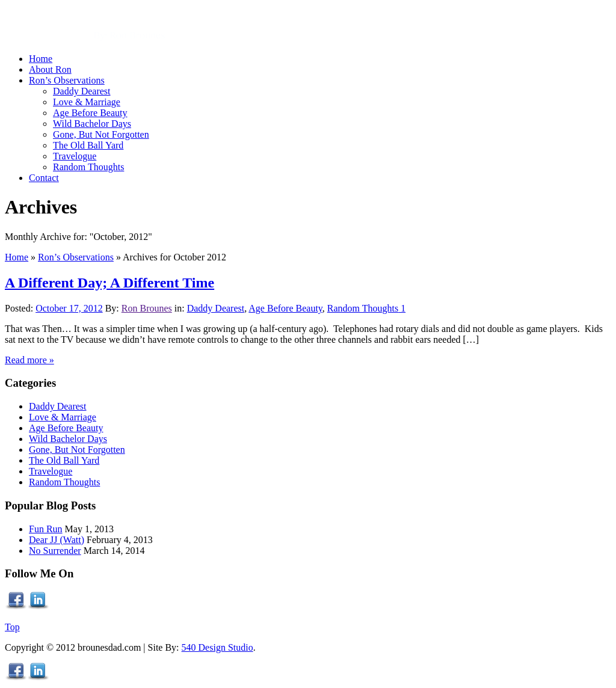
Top (12, 627)
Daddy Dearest (216, 308)
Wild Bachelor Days (68, 439)
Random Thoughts (363, 308)
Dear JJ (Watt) (57, 540)
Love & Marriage (63, 417)
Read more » (29, 360)
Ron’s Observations (76, 257)
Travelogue (51, 471)
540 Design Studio (217, 647)
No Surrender (55, 551)
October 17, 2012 (69, 308)
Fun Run (46, 529)
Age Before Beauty (285, 308)
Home (17, 257)
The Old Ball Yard (64, 460)
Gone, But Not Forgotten (77, 450)
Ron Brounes (147, 308)
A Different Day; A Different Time (109, 283)
